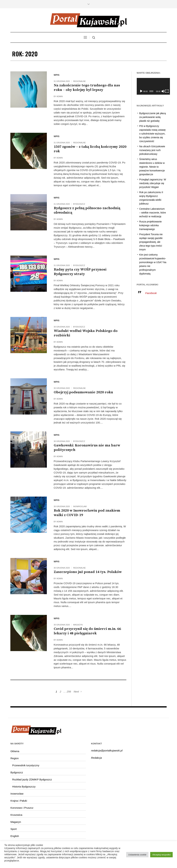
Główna (15, 751)
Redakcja (97, 758)
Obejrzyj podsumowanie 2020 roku (83, 392)
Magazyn (78, 625)
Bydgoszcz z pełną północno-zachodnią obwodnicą (87, 210)
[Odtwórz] (141, 91)
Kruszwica (16, 815)
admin (60, 96)
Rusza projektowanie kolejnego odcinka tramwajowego (151, 225)
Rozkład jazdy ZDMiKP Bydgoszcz (32, 779)
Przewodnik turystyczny (26, 765)
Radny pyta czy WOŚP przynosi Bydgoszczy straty (80, 272)
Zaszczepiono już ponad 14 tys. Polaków (88, 572)
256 (69, 692)
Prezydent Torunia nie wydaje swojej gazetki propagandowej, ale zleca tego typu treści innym (151, 242)
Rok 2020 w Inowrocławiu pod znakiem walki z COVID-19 (87, 513)
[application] (152, 86)
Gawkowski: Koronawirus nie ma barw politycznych (87, 448)
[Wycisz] (161, 91)
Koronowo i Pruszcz (22, 808)
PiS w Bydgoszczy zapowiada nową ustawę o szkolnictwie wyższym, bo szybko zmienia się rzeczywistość (153, 134)
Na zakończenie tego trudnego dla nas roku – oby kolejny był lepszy (87, 88)
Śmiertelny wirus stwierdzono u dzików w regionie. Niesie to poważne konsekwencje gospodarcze (152, 167)
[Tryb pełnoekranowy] (164, 91)
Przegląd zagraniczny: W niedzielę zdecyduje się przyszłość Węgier (153, 183)
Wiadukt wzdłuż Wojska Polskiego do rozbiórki (86, 333)
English (15, 836)
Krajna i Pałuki (19, 801)
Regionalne (80, 81)
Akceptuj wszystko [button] (161, 855)
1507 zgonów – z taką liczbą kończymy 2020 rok (90, 149)
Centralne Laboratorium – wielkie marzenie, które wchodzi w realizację (153, 213)
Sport (13, 829)
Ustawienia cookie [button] (137, 855)
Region (15, 758)
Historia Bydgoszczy (24, 787)
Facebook (151, 293)
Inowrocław (80, 506)
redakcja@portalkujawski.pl (107, 750)
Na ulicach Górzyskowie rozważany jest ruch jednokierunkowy (152, 150)
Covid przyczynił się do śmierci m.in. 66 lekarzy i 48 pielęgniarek (87, 631)
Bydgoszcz (79, 204)
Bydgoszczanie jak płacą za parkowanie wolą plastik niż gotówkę (153, 117)
